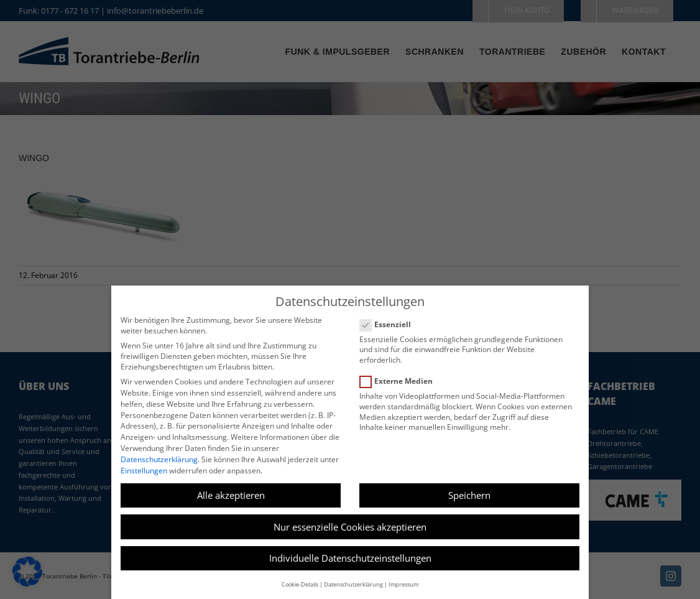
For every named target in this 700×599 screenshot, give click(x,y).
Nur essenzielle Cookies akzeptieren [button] (350, 527)
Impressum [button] (403, 584)
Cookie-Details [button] (300, 584)
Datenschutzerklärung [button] (353, 584)
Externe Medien (401, 381)
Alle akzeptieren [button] (231, 495)
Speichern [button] (469, 495)
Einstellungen (144, 471)
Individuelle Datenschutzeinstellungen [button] (350, 558)
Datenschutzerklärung (159, 459)
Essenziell (390, 324)
